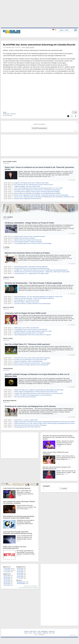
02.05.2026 (20, 570)
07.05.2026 (7, 580)
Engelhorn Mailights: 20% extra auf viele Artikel (27, 186)
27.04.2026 (20, 578)
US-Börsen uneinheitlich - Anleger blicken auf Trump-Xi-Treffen (29, 223)
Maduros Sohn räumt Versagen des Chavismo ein (28, 240)
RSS (53, 633)
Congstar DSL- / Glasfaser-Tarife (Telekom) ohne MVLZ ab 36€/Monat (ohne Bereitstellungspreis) (41, 270)
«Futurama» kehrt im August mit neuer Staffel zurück (26, 313)
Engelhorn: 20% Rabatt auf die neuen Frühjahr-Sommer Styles (31, 183)
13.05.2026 (7, 569)
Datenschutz (33, 631)
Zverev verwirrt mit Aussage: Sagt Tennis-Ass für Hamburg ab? (32, 365)
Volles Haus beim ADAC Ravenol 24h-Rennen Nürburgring (30, 425)
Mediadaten (44, 631)
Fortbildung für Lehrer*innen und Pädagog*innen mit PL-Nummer (30, 406)
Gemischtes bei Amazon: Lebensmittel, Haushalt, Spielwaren (31, 267)
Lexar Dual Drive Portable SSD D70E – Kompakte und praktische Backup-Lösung (18, 533)
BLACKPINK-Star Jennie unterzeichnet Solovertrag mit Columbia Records (39, 45)
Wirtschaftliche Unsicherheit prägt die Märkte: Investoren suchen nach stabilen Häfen (19, 517)
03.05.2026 (20, 569)
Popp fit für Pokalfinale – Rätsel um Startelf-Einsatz (28, 361)
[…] (51, 177)
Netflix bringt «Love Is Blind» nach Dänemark (27, 328)
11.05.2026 (7, 572)
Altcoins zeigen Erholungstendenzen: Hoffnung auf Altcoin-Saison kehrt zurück (36, 392)
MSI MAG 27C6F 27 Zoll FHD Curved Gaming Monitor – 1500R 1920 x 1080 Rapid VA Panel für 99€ (42, 272)
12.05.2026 (7, 570)
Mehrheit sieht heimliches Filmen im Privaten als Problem (27, 253)
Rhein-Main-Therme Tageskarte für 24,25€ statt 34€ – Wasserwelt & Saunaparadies (37, 190)
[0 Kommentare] (7, 116)
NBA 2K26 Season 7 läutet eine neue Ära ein (27, 302)
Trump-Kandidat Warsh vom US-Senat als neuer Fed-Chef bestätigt (33, 243)
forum (76, 131)
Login (62, 30)
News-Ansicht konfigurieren (31, 586)
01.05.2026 (20, 572)
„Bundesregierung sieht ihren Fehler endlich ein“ (27, 427)
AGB (39, 631)
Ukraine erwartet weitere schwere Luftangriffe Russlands (30, 236)
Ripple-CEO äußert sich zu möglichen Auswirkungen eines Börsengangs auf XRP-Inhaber (39, 390)
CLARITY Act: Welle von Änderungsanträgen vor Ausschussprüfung (33, 395)
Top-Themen (8, 217)
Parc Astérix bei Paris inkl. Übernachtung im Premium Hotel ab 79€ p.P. (34, 185)
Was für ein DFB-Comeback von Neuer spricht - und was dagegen (32, 363)
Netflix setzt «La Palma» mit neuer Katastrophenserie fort (15, 547)
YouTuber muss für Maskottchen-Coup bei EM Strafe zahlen (31, 360)
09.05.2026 (7, 577)
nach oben (73, 635)
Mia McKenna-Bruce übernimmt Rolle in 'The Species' (29, 333)
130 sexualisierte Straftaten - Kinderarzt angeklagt (28, 242)
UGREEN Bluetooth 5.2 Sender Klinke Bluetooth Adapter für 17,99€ (33, 331)
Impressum (52, 631)
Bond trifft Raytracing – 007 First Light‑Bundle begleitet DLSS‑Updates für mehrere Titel (38, 297)
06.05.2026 (7, 582)
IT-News (6, 247)
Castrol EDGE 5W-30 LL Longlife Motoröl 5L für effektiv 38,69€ (31, 274)
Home (26, 633)
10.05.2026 (7, 576)
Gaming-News (9, 277)
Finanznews (8, 369)
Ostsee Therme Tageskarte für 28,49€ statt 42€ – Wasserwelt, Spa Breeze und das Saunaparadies (41, 195)
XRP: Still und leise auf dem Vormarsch (25, 397)
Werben (40, 633)
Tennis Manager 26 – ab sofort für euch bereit (27, 300)
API (50, 633)
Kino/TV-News (9, 307)
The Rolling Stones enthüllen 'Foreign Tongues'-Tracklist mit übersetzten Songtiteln (37, 192)
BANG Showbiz (30, 47)
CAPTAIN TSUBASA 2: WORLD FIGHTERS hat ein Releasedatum (33, 304)
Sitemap (26, 631)
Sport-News (8, 338)
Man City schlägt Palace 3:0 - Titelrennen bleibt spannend (27, 344)
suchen (63, 488)
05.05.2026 (7, 584)
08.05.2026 (7, 579)
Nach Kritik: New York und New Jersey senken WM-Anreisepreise (32, 358)
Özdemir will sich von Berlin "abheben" (25, 238)
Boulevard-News (10, 162)
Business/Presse (10, 401)
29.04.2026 (20, 575)
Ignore (31, 588)
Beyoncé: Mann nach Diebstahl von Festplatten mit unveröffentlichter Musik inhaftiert (37, 193)
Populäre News (21, 582)
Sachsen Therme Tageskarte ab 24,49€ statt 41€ (28, 199)
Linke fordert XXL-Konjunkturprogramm (17, 488)
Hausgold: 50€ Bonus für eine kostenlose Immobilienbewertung (32, 268)
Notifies (36, 588)
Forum (30, 633)
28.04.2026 (20, 577)
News (35, 633)
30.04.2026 (20, 573)
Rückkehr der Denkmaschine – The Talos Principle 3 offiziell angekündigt (33, 283)
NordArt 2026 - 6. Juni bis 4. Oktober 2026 (26, 420)
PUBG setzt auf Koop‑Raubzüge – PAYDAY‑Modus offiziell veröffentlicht (34, 298)
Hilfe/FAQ (45, 633)
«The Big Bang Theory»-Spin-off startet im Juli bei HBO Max (31, 329)
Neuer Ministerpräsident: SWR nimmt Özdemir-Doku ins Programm (33, 335)
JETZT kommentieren (39, 128)
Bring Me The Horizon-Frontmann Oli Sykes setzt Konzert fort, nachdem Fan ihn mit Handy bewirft (59, 437)
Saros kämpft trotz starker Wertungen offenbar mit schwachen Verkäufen (19, 502)
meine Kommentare (24, 588)
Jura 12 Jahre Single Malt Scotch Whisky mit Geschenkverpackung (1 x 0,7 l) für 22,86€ (38, 188)
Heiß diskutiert (21, 584)
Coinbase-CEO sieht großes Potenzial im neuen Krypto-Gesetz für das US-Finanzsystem (39, 393)
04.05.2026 (7, 585)
